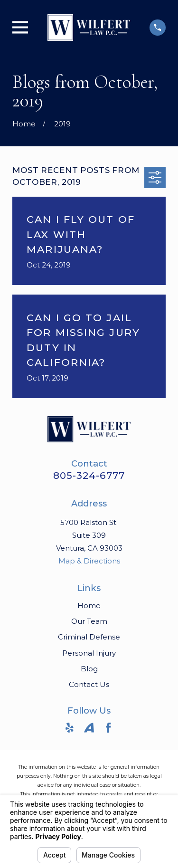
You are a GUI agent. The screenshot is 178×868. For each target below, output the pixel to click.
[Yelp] (70, 728)
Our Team (89, 621)
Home (89, 606)
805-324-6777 (89, 476)
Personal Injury (89, 653)
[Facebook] (108, 728)
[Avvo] (89, 728)
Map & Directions (89, 561)
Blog (89, 669)
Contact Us (89, 684)
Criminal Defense (89, 637)
